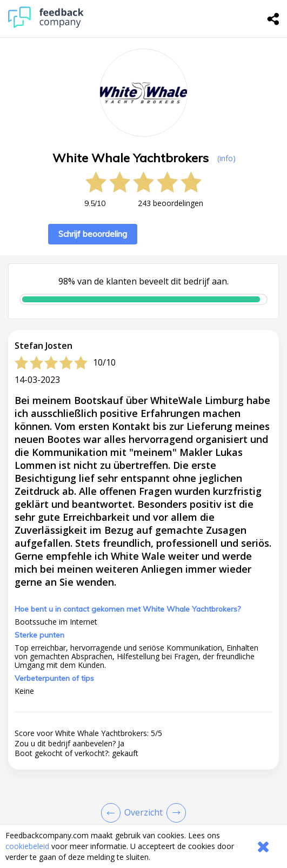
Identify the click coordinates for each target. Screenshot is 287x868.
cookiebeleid (27, 846)
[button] (143, 743)
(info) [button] (226, 158)
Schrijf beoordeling (93, 234)
